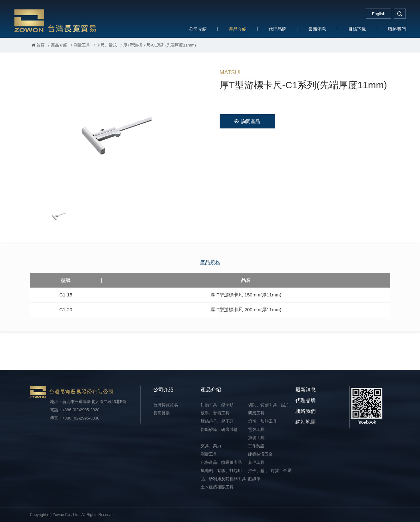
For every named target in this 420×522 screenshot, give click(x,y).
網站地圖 (306, 422)
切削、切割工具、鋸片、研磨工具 (271, 409)
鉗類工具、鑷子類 (217, 405)
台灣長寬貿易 (55, 20)
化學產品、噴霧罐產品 (221, 462)
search (400, 14)
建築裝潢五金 (260, 454)
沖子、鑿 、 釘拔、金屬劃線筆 (270, 475)
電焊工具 (256, 429)
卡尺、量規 (107, 45)
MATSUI (230, 72)
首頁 (38, 45)
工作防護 (256, 446)
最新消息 (317, 29)
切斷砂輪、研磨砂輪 (219, 429)
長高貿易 (161, 413)
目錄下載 (357, 29)
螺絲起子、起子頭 (217, 421)
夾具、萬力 (211, 446)
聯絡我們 (397, 29)
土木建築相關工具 (217, 487)
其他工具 (256, 462)
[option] (115, 132)
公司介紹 (198, 29)
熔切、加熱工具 (262, 421)
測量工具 (82, 45)
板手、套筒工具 (215, 413)
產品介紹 (238, 29)
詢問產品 (247, 121)
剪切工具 (256, 438)
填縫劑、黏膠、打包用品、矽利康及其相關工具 (223, 475)
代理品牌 (277, 29)
